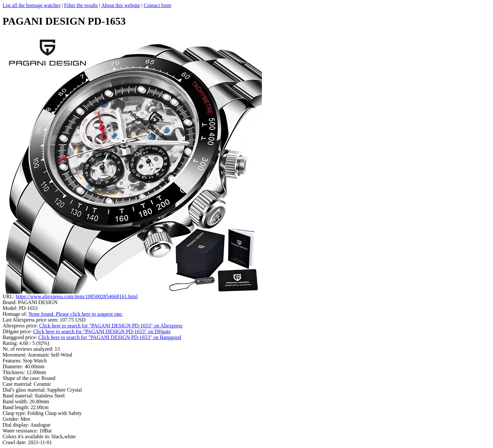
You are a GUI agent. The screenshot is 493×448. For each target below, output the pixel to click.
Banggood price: (20, 337)
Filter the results (81, 5)
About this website (121, 5)
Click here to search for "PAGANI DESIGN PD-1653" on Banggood (110, 337)
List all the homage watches (32, 5)
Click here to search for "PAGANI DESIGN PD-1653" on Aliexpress (111, 326)
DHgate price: (18, 331)
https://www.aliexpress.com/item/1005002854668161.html (76, 296)
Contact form (157, 5)
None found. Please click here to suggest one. (76, 314)
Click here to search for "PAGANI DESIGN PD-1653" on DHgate (102, 331)
